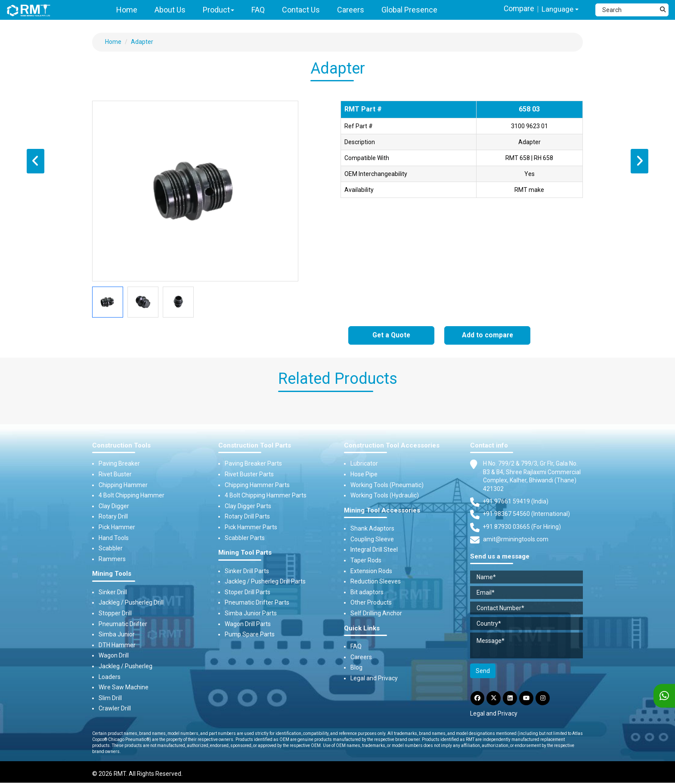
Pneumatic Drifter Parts (257, 603)
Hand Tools (114, 538)
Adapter (142, 42)
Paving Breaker (119, 464)
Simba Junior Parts (251, 613)
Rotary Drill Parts (247, 517)
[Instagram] (545, 699)
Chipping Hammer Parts (257, 485)
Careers (361, 657)
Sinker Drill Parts (247, 571)
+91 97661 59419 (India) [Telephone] (516, 502)
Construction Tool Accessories (392, 446)
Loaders (110, 677)
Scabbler (111, 548)
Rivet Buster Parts (249, 474)
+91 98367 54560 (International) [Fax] (527, 515)
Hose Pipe (364, 474)
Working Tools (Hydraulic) (385, 495)
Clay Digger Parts (248, 506)
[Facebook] (478, 699)
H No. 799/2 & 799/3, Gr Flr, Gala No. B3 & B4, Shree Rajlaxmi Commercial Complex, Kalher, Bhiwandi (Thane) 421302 (533, 476)
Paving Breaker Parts (253, 464)
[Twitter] (495, 699)
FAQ (356, 646)
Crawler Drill (115, 709)
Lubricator (364, 464)
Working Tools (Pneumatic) (387, 485)
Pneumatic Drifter (123, 624)
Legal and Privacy (374, 678)
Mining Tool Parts (245, 553)
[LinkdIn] (511, 699)
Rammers (112, 559)
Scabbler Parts (245, 538)
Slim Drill (110, 698)
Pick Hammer (117, 527)
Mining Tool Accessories (382, 511)
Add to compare (488, 335)
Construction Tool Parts (255, 446)
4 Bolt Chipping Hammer (132, 495)
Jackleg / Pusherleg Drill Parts (265, 581)
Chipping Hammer (123, 485)
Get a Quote (392, 335)
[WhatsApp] (664, 696)
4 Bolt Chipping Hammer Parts (266, 495)
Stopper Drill (115, 613)
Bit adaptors (367, 592)
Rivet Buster (115, 474)
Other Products (371, 603)
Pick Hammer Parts (251, 527)
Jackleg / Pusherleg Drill (131, 603)
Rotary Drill (113, 517)
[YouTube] (528, 699)
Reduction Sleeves (376, 581)
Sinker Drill (113, 592)
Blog (356, 668)
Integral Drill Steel (374, 550)
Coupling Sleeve (372, 539)
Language (559, 9)
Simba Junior (117, 634)
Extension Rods (371, 571)
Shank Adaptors (372, 528)
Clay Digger (114, 506)
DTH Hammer (117, 645)
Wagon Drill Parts (248, 624)
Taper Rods (366, 560)
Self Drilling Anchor (376, 613)
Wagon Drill (114, 656)
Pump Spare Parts (250, 634)
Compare (517, 9)
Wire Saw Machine (124, 687)
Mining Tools (112, 574)
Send (483, 671)
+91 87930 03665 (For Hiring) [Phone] (522, 527)
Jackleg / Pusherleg (125, 666)
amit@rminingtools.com (516, 540)
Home (113, 42)
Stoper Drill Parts (248, 592)
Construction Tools (121, 446)
